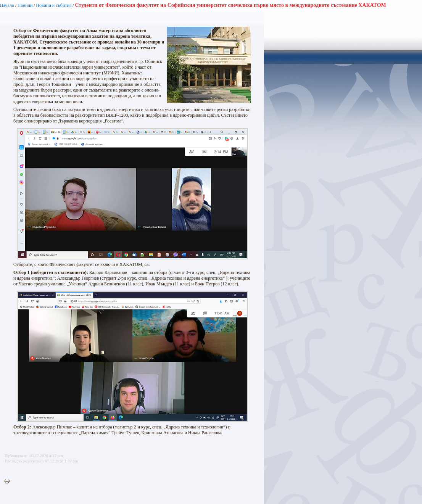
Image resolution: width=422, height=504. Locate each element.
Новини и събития (54, 5)
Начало (7, 5)
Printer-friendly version (9, 481)
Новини (25, 5)
